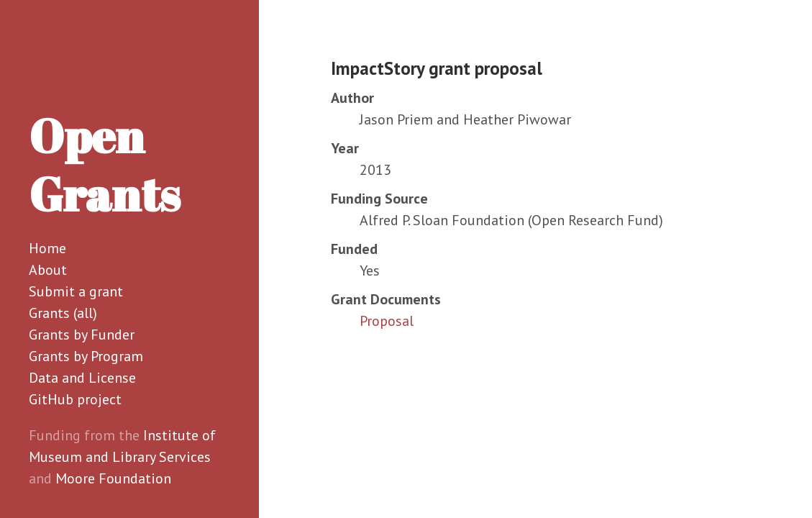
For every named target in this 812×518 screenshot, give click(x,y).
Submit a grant (76, 291)
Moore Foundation (113, 478)
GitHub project (75, 399)
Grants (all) (63, 313)
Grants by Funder (82, 335)
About (48, 270)
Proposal (387, 321)
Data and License (82, 378)
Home (47, 248)
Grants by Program (86, 356)
